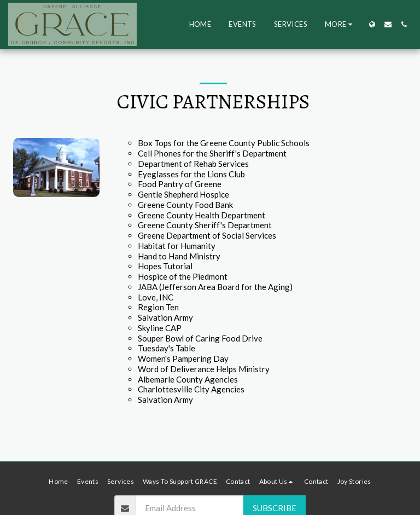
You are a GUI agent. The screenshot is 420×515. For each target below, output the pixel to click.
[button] (388, 24)
